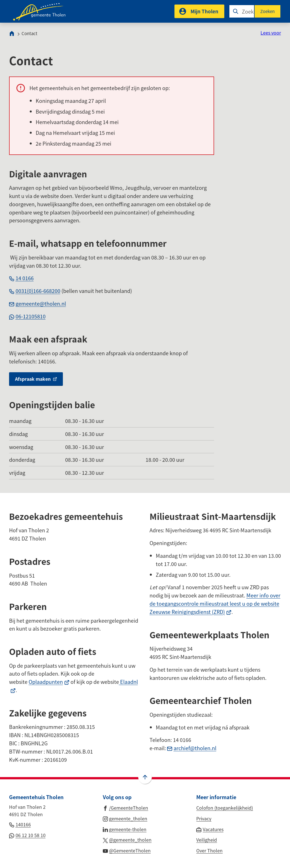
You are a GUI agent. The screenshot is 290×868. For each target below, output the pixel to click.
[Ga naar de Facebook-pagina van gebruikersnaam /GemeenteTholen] (126, 807)
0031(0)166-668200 (35, 291)
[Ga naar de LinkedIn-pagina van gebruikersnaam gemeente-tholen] (125, 829)
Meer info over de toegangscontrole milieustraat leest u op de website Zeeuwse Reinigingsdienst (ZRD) (215, 603)
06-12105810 (27, 316)
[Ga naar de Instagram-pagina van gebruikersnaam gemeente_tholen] (125, 818)
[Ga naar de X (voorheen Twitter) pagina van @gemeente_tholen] (127, 839)
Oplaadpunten (49, 682)
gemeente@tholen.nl (38, 303)
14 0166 (21, 278)
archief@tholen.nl (192, 748)
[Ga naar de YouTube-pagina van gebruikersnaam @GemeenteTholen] (127, 850)
